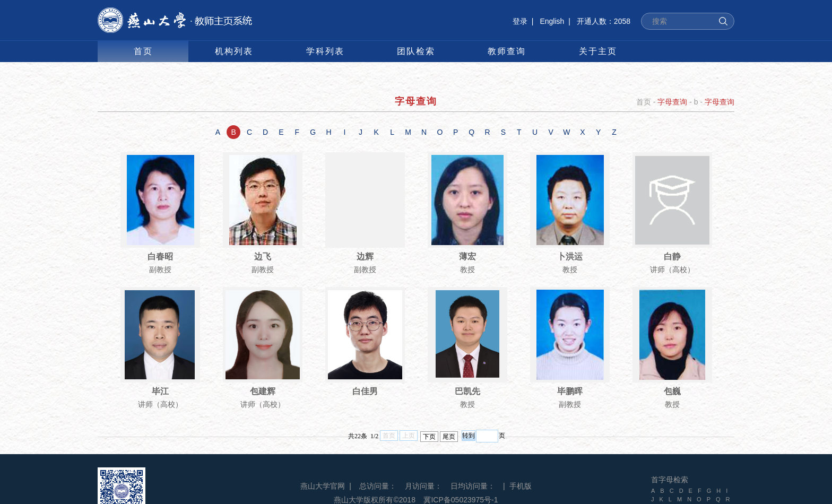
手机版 (521, 486)
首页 (644, 102)
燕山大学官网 (323, 486)
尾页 (449, 437)
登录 (520, 21)
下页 (429, 437)
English (552, 21)
